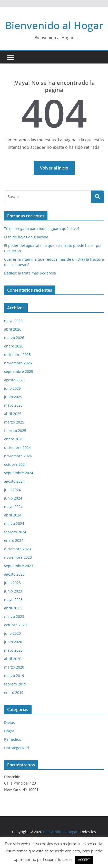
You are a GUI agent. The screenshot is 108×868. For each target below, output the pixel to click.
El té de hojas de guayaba (26, 237)
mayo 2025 (13, 405)
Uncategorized (17, 748)
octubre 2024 (15, 464)
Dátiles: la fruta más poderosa (30, 273)
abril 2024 (13, 515)
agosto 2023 (14, 574)
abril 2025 (13, 414)
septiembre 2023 (19, 566)
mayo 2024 (13, 507)
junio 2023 (13, 591)
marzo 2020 (14, 667)
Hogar (9, 731)
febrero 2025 (15, 431)
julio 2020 (12, 633)
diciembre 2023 (17, 549)
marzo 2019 (14, 676)
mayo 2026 (13, 321)
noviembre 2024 (18, 456)
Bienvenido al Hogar (54, 25)
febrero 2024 (15, 532)
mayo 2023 (13, 600)
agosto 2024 (14, 481)
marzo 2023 (14, 616)
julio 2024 (12, 490)
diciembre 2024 (17, 447)
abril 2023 (13, 608)
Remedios (13, 739)
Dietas (9, 722)
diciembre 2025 (17, 354)
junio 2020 (13, 642)
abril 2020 (13, 659)
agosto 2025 (14, 380)
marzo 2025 (14, 422)
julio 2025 (12, 388)
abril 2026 (13, 329)
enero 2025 (14, 439)
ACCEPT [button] (84, 860)
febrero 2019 (15, 684)
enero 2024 (14, 540)
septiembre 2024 (19, 473)
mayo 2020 (13, 650)
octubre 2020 (15, 625)
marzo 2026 (14, 338)
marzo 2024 (14, 523)
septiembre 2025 (19, 371)
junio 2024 (13, 498)
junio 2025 (13, 397)
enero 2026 (14, 346)
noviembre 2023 (18, 557)
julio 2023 (12, 583)
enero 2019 (14, 692)
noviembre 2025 (18, 363)
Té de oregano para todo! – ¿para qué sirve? (42, 229)
